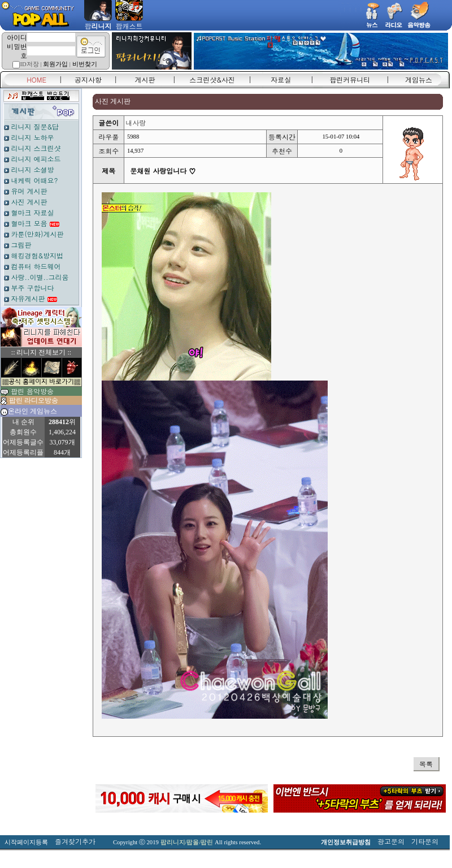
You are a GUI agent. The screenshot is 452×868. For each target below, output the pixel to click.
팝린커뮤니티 (350, 79)
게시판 (145, 79)
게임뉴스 (419, 79)
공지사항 (88, 79)
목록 (426, 764)
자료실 (281, 79)
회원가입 (55, 64)
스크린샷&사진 (212, 79)
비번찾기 (85, 64)
